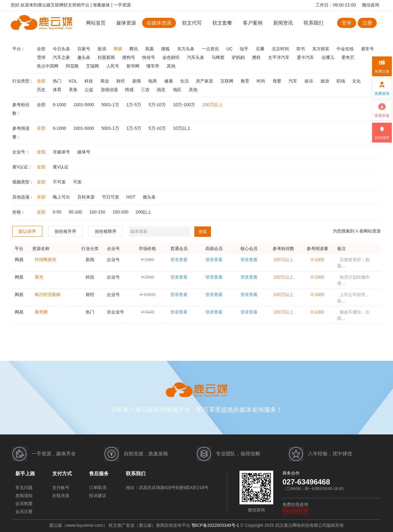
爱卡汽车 (306, 57)
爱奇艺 (348, 57)
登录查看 (179, 260)
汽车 (294, 81)
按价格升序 (65, 231)
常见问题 (24, 488)
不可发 (60, 182)
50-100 (76, 212)
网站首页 (96, 23)
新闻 (137, 81)
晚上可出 (62, 197)
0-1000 (60, 105)
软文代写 (192, 23)
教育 (246, 81)
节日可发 (111, 197)
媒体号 (84, 152)
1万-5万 (134, 105)
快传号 (149, 57)
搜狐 (166, 49)
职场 (341, 81)
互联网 (228, 81)
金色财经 (172, 57)
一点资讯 (211, 49)
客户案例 (253, 23)
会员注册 (24, 511)
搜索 (203, 232)
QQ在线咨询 (295, 511)
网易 (119, 49)
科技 (89, 81)
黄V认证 (61, 167)
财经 (121, 81)
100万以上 (212, 105)
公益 (90, 90)
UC (230, 49)
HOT (132, 197)
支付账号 (61, 488)
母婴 (278, 81)
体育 (58, 90)
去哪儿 (329, 57)
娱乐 (309, 81)
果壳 (39, 277)
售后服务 (99, 474)
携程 (257, 57)
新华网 (134, 66)
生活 (185, 81)
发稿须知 (24, 495)
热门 (58, 81)
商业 (105, 81)
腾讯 (134, 49)
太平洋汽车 (279, 57)
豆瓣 (261, 49)
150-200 (121, 212)
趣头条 (84, 57)
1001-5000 (84, 105)
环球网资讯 (45, 260)
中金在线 (346, 49)
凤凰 (150, 49)
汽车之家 (62, 57)
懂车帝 (154, 66)
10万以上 (182, 128)
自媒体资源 (159, 23)
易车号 (368, 49)
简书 (301, 49)
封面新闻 (107, 57)
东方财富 (321, 49)
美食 (74, 90)
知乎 (245, 49)
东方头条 (186, 49)
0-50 (58, 212)
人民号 (113, 66)
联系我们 (313, 23)
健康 (169, 81)
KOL (74, 81)
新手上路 (25, 474)
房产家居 (205, 81)
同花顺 (73, 66)
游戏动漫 (110, 90)
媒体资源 (126, 23)
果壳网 (41, 312)
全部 (42, 49)
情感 (130, 90)
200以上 (144, 212)
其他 (171, 66)
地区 (178, 90)
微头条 (149, 197)
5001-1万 (111, 105)
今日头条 (62, 49)
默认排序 (27, 231)
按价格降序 (106, 231)
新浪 (103, 49)
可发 (77, 182)
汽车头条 (196, 57)
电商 (153, 81)
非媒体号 (62, 152)
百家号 (84, 49)
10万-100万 (185, 105)
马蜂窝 (219, 57)
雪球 (42, 57)
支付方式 (62, 474)
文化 (356, 81)
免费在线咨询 (295, 504)
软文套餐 (222, 23)
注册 (367, 23)
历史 (42, 90)
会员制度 (24, 503)
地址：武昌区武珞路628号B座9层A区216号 (167, 488)
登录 (347, 23)
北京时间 (281, 49)
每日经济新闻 (48, 295)
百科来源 (87, 197)
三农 (146, 90)
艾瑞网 (93, 66)
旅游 (325, 81)
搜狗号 (129, 57)
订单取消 (98, 488)
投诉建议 (98, 495)
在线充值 (61, 495)
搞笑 (162, 90)
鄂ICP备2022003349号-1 (216, 525)
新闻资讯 (283, 23)
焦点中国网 (48, 66)
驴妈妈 (239, 57)
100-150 (98, 212)
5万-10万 (158, 105)
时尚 (262, 81)
